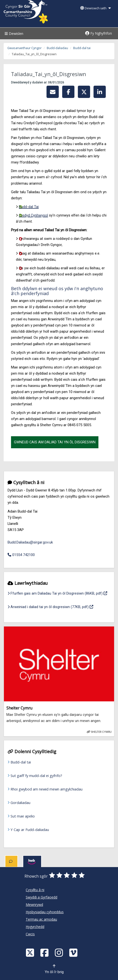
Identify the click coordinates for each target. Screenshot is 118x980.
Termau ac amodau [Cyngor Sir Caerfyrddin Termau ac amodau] (41, 919)
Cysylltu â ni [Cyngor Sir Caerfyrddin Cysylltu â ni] (35, 890)
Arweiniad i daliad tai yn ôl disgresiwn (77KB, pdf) (50, 606)
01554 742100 (21, 555)
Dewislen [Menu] (13, 34)
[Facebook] (45, 952)
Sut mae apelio (23, 816)
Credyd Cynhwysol (33, 215)
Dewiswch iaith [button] (95, 8)
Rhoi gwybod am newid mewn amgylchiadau (47, 789)
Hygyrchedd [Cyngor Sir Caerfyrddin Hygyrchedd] (35, 927)
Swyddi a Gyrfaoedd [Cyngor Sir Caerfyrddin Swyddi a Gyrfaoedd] (41, 897)
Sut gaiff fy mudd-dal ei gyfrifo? (36, 776)
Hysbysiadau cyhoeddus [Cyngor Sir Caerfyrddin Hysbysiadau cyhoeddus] (45, 912)
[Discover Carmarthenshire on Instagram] (59, 952)
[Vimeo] (74, 952)
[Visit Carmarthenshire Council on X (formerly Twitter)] (31, 952)
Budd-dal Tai (29, 207)
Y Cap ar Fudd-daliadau (30, 830)
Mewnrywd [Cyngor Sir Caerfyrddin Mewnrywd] (34, 905)
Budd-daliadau (57, 48)
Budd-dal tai (82, 48)
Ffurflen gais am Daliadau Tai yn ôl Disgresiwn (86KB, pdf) (57, 593)
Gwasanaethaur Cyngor (24, 48)
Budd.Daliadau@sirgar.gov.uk (30, 542)
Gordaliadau (20, 803)
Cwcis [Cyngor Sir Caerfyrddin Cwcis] (30, 934)
